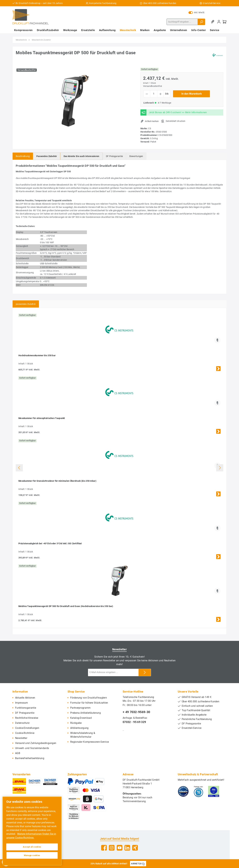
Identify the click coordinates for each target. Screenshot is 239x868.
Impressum (22, 703)
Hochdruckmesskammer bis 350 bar (37, 355)
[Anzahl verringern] (147, 94)
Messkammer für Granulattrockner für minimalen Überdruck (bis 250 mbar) (57, 481)
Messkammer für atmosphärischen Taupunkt (42, 418)
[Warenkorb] (225, 22)
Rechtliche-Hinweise (27, 718)
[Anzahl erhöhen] (161, 94)
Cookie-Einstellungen (27, 728)
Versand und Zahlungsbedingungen (36, 743)
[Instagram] (112, 848)
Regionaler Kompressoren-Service (90, 742)
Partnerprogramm (80, 708)
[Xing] (135, 848)
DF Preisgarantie (25, 713)
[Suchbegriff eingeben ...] (182, 22)
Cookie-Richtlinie (25, 733)
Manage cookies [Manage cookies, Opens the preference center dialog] (32, 855)
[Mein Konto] (219, 22)
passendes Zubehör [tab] (26, 304)
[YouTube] (120, 848)
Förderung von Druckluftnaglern (89, 698)
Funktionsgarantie (26, 708)
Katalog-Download (81, 718)
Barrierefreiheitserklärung (30, 758)
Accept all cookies (32, 847)
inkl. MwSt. (197, 12)
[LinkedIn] (127, 848)
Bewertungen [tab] (136, 156)
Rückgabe (76, 723)
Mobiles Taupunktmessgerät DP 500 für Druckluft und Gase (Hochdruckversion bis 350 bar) (66, 606)
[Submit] (145, 672)
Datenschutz (22, 723)
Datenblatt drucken (176, 121)
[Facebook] (104, 848)
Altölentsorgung (79, 728)
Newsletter (21, 738)
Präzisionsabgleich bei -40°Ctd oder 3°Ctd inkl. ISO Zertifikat (50, 543)
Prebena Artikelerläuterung (85, 713)
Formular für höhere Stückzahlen (89, 703)
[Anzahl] (154, 94)
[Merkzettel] (213, 22)
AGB (18, 753)
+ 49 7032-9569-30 (136, 712)
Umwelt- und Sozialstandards (32, 748)
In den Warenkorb (192, 94)
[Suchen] (201, 22)
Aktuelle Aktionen (25, 698)
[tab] (23, 156)
